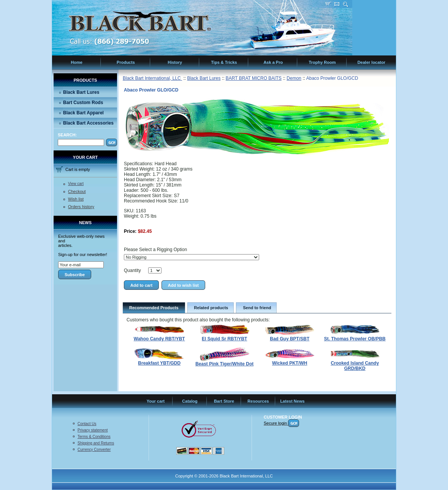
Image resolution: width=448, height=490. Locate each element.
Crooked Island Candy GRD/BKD (355, 366)
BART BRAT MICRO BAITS (254, 78)
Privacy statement (93, 430)
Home (77, 62)
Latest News (292, 401)
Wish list (76, 199)
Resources (258, 401)
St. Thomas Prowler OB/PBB (355, 339)
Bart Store (224, 401)
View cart (76, 184)
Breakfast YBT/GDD (159, 363)
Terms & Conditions (94, 437)
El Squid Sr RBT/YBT (224, 339)
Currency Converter (94, 450)
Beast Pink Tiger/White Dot (224, 364)
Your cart (156, 401)
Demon (294, 78)
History (175, 62)
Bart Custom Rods (83, 103)
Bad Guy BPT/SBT (290, 339)
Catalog (190, 401)
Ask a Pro (273, 62)
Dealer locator (371, 62)
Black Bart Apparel (83, 113)
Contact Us (87, 424)
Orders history (81, 207)
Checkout (77, 191)
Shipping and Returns (96, 443)
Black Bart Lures (81, 92)
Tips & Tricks (224, 62)
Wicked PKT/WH (290, 363)
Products (126, 62)
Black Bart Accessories (88, 123)
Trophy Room (322, 62)
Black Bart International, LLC (152, 78)
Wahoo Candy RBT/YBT (159, 339)
